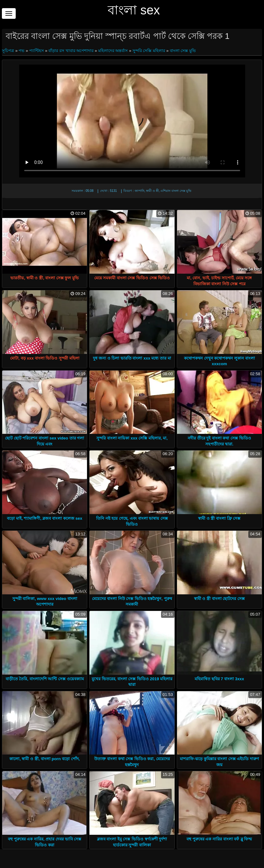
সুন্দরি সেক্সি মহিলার (149, 51)
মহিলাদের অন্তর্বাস (113, 51)
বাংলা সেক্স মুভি (183, 51)
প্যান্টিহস (37, 51)
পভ (22, 51)
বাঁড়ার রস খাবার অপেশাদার (71, 51)
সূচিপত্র (9, 51)
